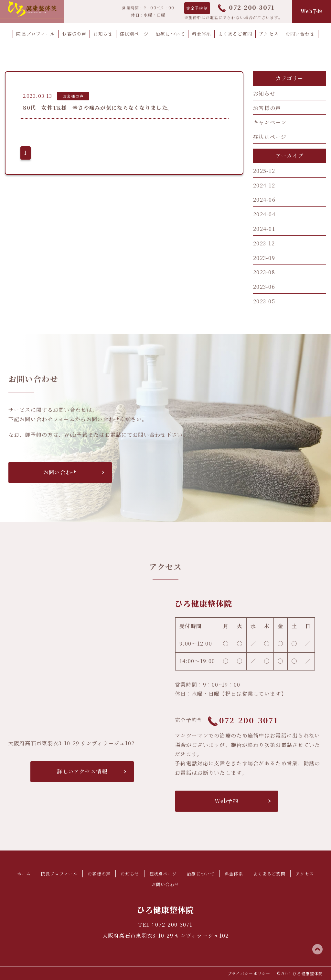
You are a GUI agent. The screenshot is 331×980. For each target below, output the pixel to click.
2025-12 (264, 171)
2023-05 (264, 301)
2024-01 (264, 229)
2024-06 (264, 200)
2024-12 (264, 185)
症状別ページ (270, 137)
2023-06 (264, 287)
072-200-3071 (246, 7)
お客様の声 (267, 108)
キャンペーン (270, 122)
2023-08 (264, 272)
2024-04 (264, 214)
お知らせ (264, 93)
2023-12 (264, 243)
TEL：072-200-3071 (165, 924)
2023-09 (264, 258)
